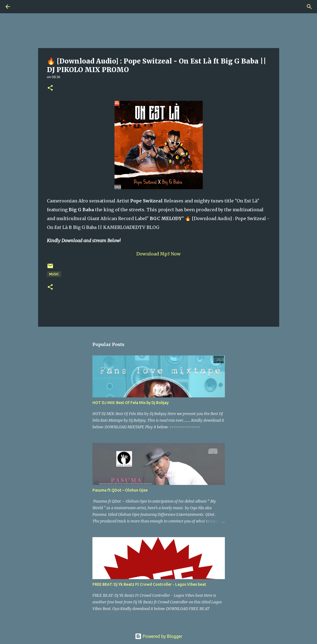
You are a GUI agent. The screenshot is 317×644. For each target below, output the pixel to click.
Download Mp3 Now (159, 254)
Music (54, 274)
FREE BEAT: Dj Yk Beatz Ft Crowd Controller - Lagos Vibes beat (149, 584)
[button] (50, 88)
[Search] (23, 7)
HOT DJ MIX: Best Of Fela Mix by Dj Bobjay (130, 403)
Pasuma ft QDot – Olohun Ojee (120, 490)
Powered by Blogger (159, 636)
